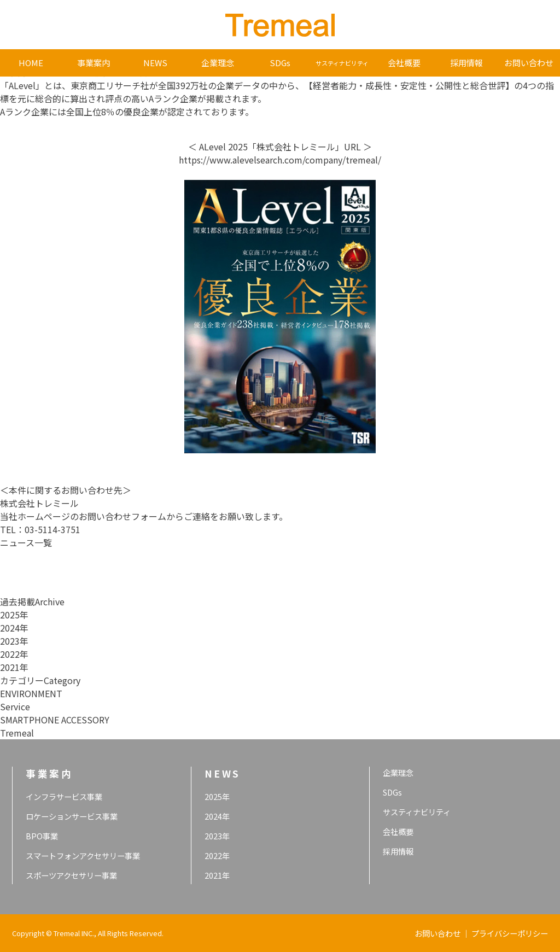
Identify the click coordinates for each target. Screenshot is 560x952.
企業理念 (218, 63)
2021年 (14, 667)
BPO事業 (42, 836)
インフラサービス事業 (64, 796)
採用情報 (466, 63)
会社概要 (404, 63)
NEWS (155, 63)
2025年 (14, 615)
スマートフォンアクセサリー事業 (83, 855)
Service (15, 706)
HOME (31, 63)
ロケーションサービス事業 (72, 816)
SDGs (280, 63)
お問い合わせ (529, 63)
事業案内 (94, 63)
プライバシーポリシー (510, 933)
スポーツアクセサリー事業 (71, 875)
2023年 (14, 641)
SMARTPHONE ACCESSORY (55, 720)
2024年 (14, 628)
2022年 (14, 654)
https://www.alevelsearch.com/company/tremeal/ (280, 160)
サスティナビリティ (342, 63)
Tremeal (17, 733)
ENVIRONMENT (31, 693)
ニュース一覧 (26, 542)
